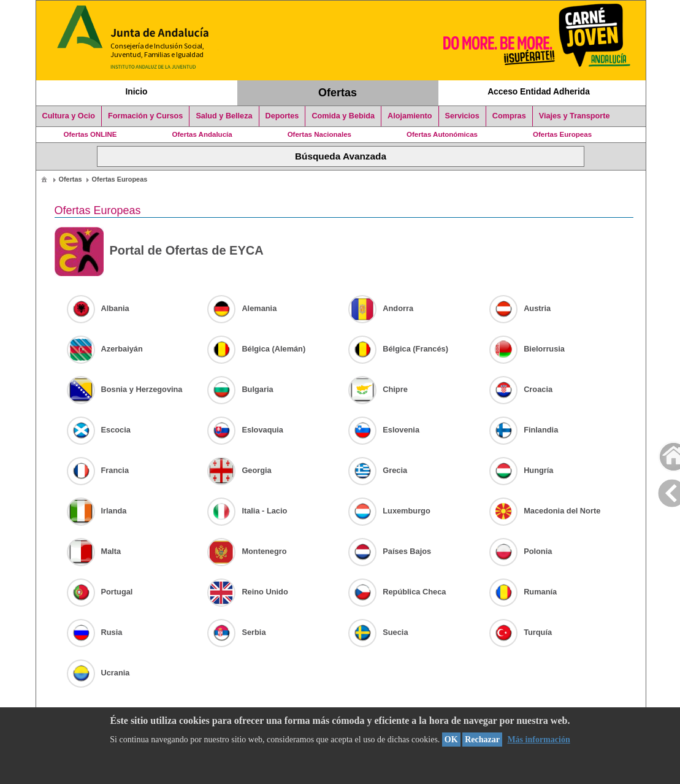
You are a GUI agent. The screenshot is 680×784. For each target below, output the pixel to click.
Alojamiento (410, 116)
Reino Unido (247, 592)
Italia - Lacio (247, 511)
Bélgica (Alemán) (256, 349)
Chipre (378, 389)
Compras (509, 116)
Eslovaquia (245, 430)
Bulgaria (240, 389)
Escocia (99, 430)
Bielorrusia (527, 349)
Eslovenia (384, 430)
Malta (94, 551)
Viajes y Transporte (575, 116)
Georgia (239, 470)
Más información (538, 740)
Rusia (95, 632)
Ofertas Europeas (562, 134)
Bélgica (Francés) (398, 349)
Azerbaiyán (105, 349)
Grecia (378, 470)
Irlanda (97, 511)
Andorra (381, 308)
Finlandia (524, 430)
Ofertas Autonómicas (442, 134)
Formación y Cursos (145, 116)
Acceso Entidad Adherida (539, 91)
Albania (98, 308)
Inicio (136, 91)
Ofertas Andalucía (202, 134)
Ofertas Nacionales (319, 134)
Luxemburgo (389, 511)
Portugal (100, 592)
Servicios (462, 116)
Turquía (521, 632)
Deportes (282, 116)
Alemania (242, 308)
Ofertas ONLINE (90, 134)
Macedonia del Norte (545, 511)
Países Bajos (390, 551)
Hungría (521, 470)
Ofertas (338, 93)
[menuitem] (44, 179)
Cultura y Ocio (69, 116)
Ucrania (98, 673)
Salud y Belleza (224, 116)
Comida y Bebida (343, 116)
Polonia (521, 551)
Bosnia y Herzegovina (125, 389)
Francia (98, 470)
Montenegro (247, 551)
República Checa (397, 592)
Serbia (236, 632)
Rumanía (523, 592)
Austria (520, 308)
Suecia (378, 632)
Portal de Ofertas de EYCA (159, 252)
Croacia (521, 389)
